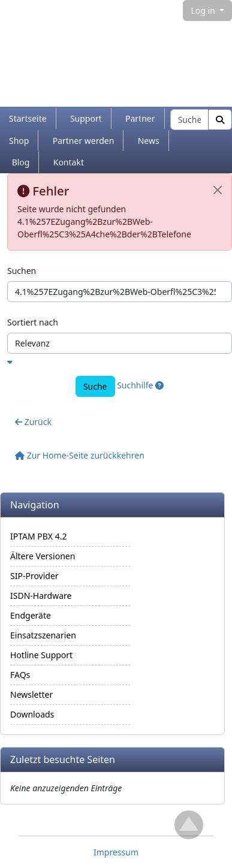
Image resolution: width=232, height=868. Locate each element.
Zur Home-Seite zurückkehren (80, 455)
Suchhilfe (140, 385)
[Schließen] (218, 190)
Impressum (116, 852)
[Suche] (220, 120)
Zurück (33, 422)
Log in (204, 10)
